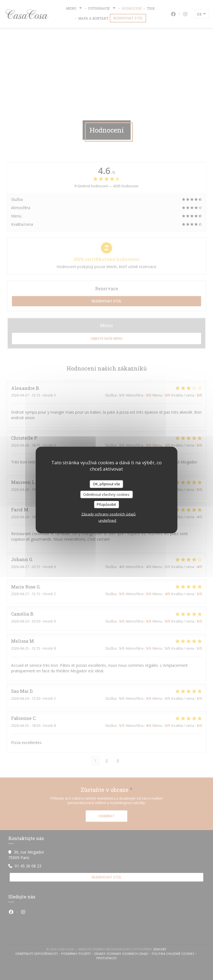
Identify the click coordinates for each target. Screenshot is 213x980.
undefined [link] (107, 520)
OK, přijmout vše (106, 484)
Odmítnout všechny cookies (106, 494)
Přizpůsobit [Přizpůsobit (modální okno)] (106, 504)
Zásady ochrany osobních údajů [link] (108, 514)
